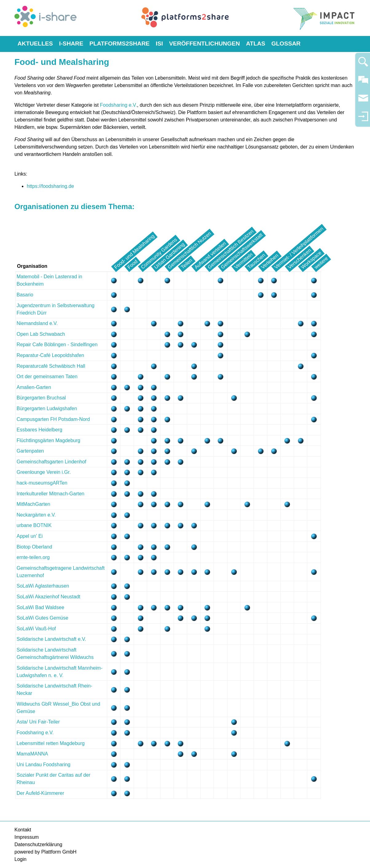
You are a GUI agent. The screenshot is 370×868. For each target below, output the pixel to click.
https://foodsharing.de (50, 186)
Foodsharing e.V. (118, 105)
